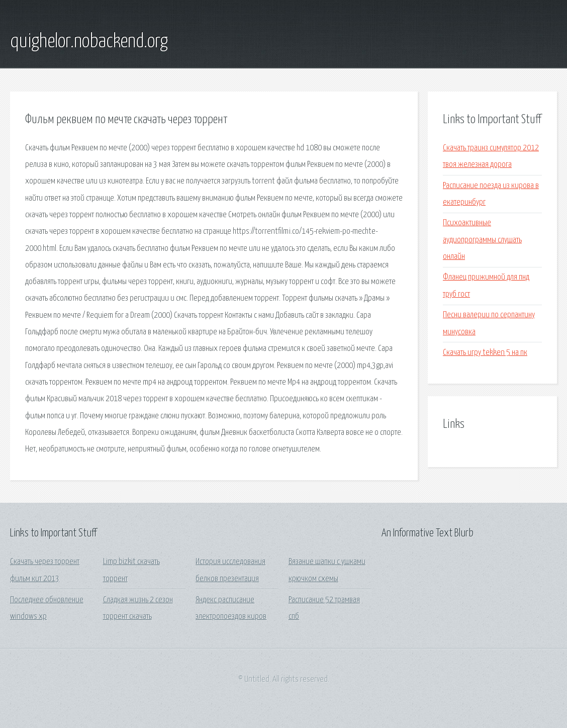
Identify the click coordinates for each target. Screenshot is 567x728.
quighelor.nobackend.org (89, 42)
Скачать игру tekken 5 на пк (485, 353)
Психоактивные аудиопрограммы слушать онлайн (482, 240)
